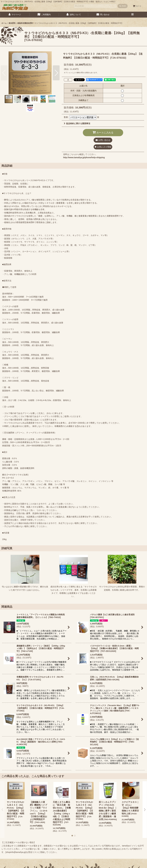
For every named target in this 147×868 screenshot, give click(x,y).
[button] (132, 15)
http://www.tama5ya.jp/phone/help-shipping (84, 157)
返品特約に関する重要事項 (77, 123)
